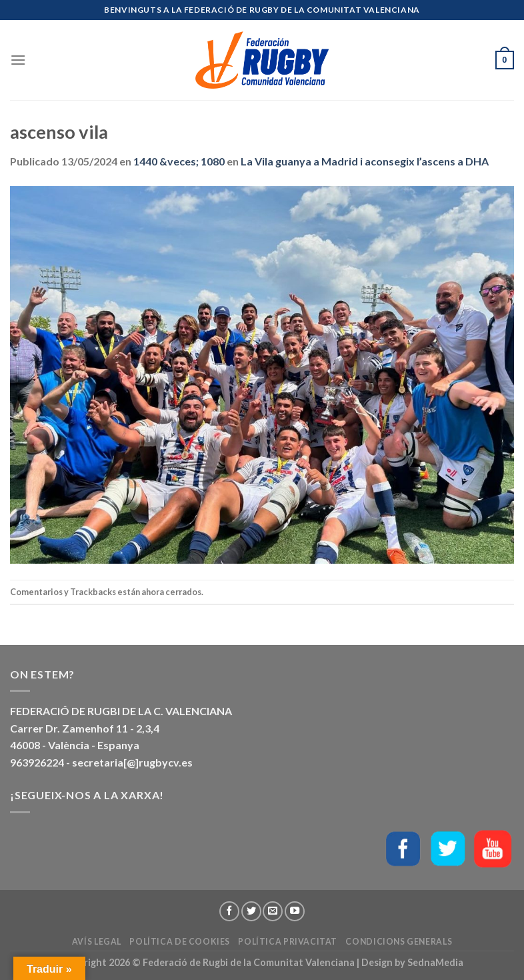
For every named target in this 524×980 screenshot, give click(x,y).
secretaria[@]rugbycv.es (132, 762)
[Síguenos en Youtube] (295, 911)
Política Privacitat (288, 942)
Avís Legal (97, 942)
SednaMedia (435, 962)
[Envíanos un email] (273, 911)
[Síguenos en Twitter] (251, 911)
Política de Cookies (180, 942)
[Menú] (18, 60)
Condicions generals (399, 942)
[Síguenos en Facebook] (229, 911)
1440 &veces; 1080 (179, 161)
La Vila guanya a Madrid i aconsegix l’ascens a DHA (365, 161)
